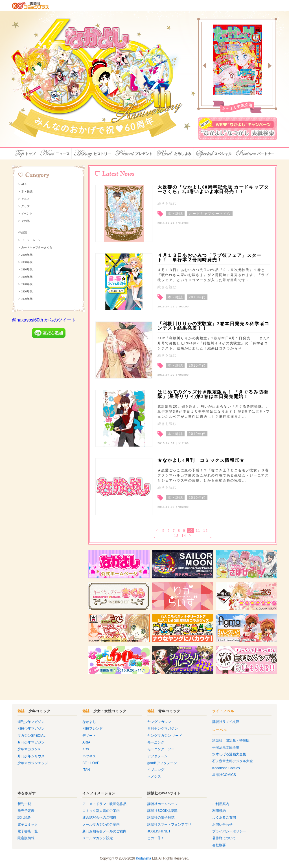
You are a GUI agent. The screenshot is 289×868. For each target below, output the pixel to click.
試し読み (24, 817)
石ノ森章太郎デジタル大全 (233, 761)
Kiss (86, 749)
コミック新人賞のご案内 (101, 811)
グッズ (25, 206)
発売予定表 (26, 811)
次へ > (191, 536)
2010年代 (27, 255)
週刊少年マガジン (31, 722)
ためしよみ (174, 154)
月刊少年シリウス (31, 756)
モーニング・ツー (161, 749)
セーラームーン (31, 240)
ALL (24, 184)
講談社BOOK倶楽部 (162, 811)
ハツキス (89, 756)
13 (176, 536)
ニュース (55, 154)
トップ (25, 154)
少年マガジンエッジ (33, 763)
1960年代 (27, 292)
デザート (89, 736)
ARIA (86, 742)
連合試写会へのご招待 (99, 817)
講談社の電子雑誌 (161, 817)
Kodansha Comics (226, 768)
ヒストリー (92, 154)
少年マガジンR (29, 749)
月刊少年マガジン (31, 742)
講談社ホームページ (163, 804)
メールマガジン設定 (98, 838)
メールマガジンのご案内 (101, 825)
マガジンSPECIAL (31, 736)
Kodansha (143, 858)
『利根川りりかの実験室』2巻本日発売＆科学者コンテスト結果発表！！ (214, 326)
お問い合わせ (222, 825)
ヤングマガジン (159, 722)
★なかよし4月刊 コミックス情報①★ (201, 460)
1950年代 (27, 299)
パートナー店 (256, 154)
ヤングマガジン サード (165, 736)
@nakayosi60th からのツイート (44, 320)
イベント (27, 214)
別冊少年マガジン (31, 729)
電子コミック (28, 825)
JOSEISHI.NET (159, 831)
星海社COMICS (224, 775)
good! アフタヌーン (162, 763)
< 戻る (158, 531)
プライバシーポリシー (229, 831)
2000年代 (27, 262)
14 (184, 536)
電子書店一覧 (28, 831)
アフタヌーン (157, 756)
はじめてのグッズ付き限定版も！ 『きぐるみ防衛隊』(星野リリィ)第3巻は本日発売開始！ (213, 394)
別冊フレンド (93, 729)
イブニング (156, 770)
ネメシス (154, 777)
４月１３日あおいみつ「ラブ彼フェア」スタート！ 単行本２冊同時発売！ (210, 258)
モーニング (156, 742)
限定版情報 (26, 838)
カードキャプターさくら (37, 248)
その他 (25, 221)
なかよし (89, 722)
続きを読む (167, 204)
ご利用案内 (221, 804)
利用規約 (219, 811)
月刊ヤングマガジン (163, 729)
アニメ (25, 199)
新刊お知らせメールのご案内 (104, 831)
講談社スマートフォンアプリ (169, 825)
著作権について (224, 838)
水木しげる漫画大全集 (229, 754)
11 (198, 531)
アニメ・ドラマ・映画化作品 (104, 804)
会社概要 (219, 845)
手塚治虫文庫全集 (226, 747)
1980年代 (27, 277)
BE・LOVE (91, 763)
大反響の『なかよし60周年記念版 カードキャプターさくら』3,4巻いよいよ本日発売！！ (213, 189)
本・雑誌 (27, 192)
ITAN (86, 770)
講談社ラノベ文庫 (226, 722)
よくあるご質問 (224, 817)
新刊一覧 (24, 804)
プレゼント (134, 154)
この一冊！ (156, 838)
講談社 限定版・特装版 (231, 740)
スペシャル (214, 154)
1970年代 (27, 284)
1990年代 (27, 270)
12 (206, 531)
